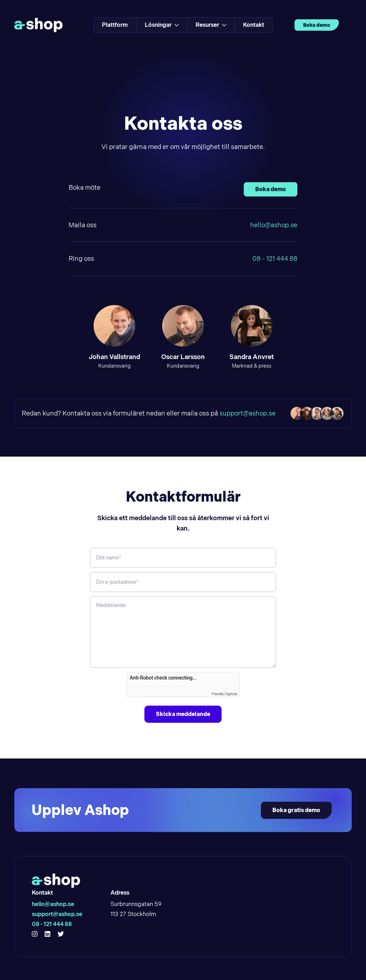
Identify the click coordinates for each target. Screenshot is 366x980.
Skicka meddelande (183, 714)
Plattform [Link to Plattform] (115, 25)
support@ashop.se (248, 413)
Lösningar (162, 25)
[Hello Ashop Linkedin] (48, 934)
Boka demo (317, 25)
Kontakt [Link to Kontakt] (254, 25)
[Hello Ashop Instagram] (35, 934)
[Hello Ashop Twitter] (61, 934)
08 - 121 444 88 (275, 258)
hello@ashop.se (274, 225)
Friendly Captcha (224, 694)
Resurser (211, 25)
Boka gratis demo (296, 810)
